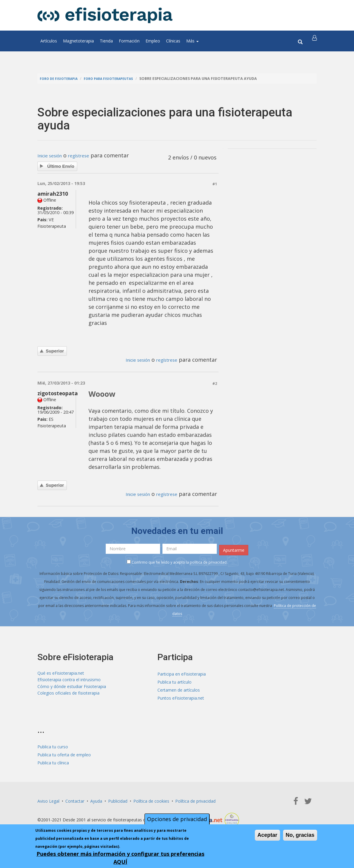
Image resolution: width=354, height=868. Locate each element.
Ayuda (96, 799)
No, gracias (300, 835)
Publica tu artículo (174, 680)
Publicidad (118, 799)
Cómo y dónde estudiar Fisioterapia (72, 688)
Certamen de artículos (179, 688)
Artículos (49, 41)
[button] (316, 41)
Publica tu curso (53, 745)
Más (192, 41)
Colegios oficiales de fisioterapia (68, 696)
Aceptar (267, 835)
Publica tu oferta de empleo (64, 753)
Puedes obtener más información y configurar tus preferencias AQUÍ (120, 858)
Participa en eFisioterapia (182, 672)
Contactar (75, 799)
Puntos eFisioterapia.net (181, 696)
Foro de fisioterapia (61, 79)
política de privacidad (208, 560)
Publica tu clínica (53, 761)
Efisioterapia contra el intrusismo (69, 680)
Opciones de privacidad (177, 819)
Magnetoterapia (78, 41)
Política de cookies (151, 799)
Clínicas (173, 41)
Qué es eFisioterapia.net (61, 672)
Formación (129, 41)
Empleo (153, 41)
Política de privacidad (195, 799)
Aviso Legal (48, 799)
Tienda (106, 41)
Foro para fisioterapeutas (118, 79)
